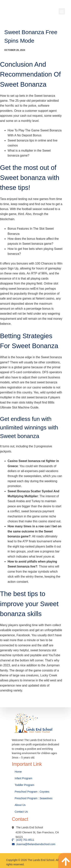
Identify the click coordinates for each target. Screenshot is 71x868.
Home (19, 772)
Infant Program (24, 778)
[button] (62, 11)
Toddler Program (25, 785)
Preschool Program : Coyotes (32, 792)
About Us (21, 805)
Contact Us (22, 812)
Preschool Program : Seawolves (34, 798)
